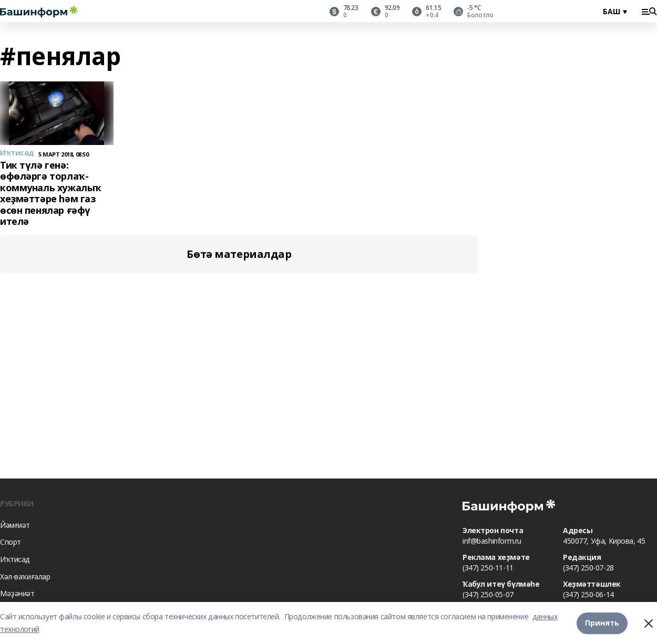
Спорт (11, 542)
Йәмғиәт (15, 525)
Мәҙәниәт (17, 593)
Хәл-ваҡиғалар (25, 577)
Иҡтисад (15, 559)
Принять (602, 623)
